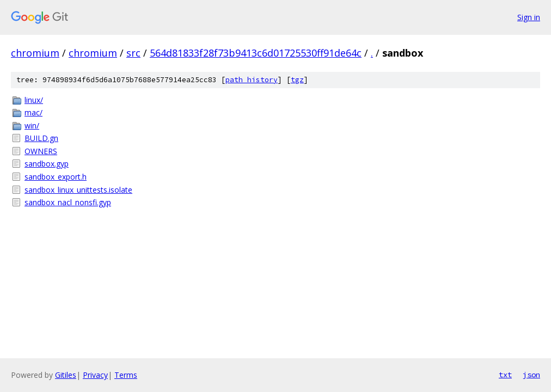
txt (505, 375)
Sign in (529, 17)
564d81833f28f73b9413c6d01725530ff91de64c (256, 53)
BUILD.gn (41, 138)
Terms (126, 375)
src (133, 53)
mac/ (33, 112)
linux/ (34, 100)
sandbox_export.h (56, 177)
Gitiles (66, 375)
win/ (32, 125)
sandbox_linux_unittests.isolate (78, 190)
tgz (297, 80)
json (531, 375)
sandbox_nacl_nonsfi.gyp (68, 202)
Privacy (95, 375)
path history (252, 80)
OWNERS (41, 151)
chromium (35, 53)
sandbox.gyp (47, 164)
